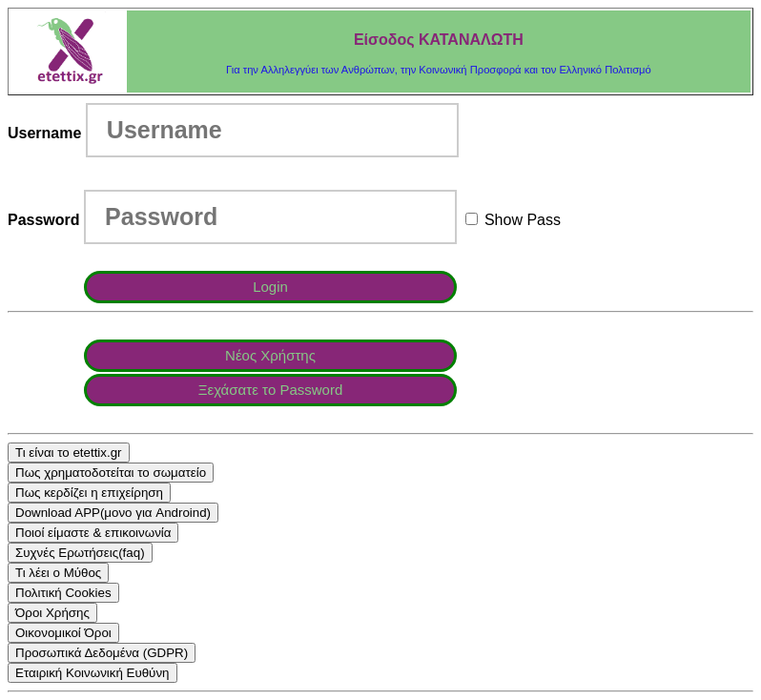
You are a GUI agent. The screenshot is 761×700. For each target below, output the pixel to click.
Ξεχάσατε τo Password (271, 390)
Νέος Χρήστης (270, 355)
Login (270, 287)
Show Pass (513, 220)
